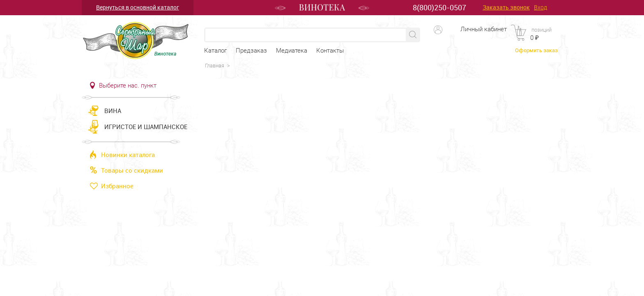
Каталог (215, 51)
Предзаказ (251, 51)
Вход (540, 7)
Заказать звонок (506, 8)
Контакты (330, 51)
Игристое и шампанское (146, 127)
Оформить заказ (536, 50)
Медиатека (292, 51)
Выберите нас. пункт (128, 86)
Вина (113, 111)
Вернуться (138, 7)
